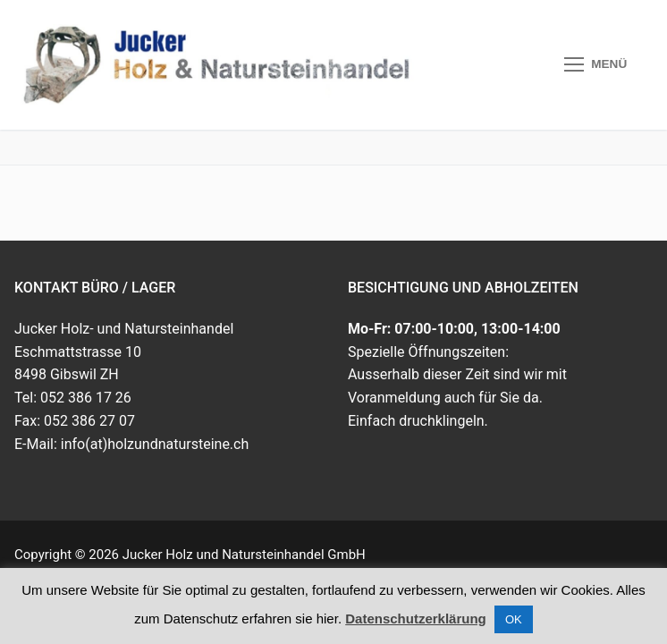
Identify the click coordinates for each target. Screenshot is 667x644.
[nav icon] (595, 65)
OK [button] (514, 619)
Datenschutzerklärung (416, 619)
